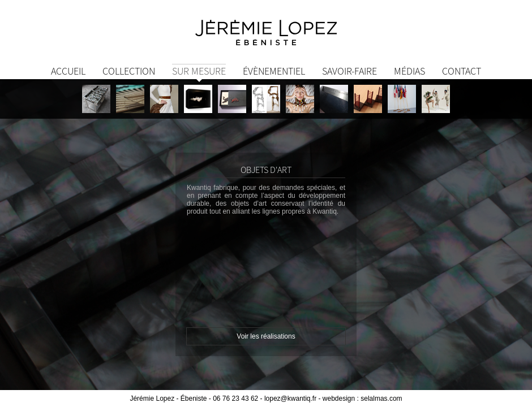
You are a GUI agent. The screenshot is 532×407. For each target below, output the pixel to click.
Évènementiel (274, 71)
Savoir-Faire (349, 71)
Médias (409, 71)
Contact (462, 71)
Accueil (68, 71)
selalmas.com (381, 399)
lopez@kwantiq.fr (290, 399)
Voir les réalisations (266, 336)
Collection (129, 71)
